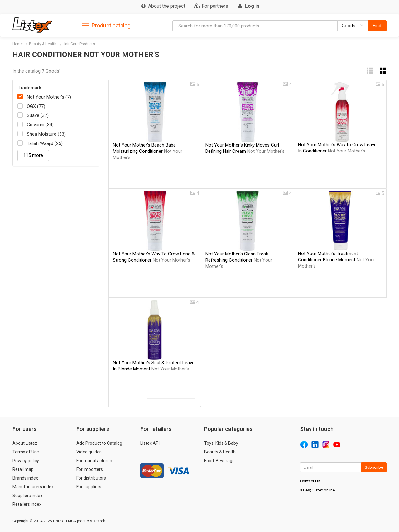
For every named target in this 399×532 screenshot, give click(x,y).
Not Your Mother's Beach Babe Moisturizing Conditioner (148, 151)
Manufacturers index (33, 487)
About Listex (25, 443)
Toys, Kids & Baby (221, 443)
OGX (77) (36, 106)
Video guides (89, 452)
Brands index (25, 478)
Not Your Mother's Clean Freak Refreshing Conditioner (239, 260)
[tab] (106, 25)
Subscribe (374, 467)
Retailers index (27, 504)
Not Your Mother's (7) (49, 97)
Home (18, 44)
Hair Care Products (79, 44)
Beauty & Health (43, 44)
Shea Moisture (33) (46, 134)
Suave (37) (38, 115)
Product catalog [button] (106, 26)
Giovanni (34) (40, 125)
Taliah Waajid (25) (45, 143)
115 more (33, 155)
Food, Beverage (219, 461)
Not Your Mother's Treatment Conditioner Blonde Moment (337, 260)
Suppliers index (27, 496)
